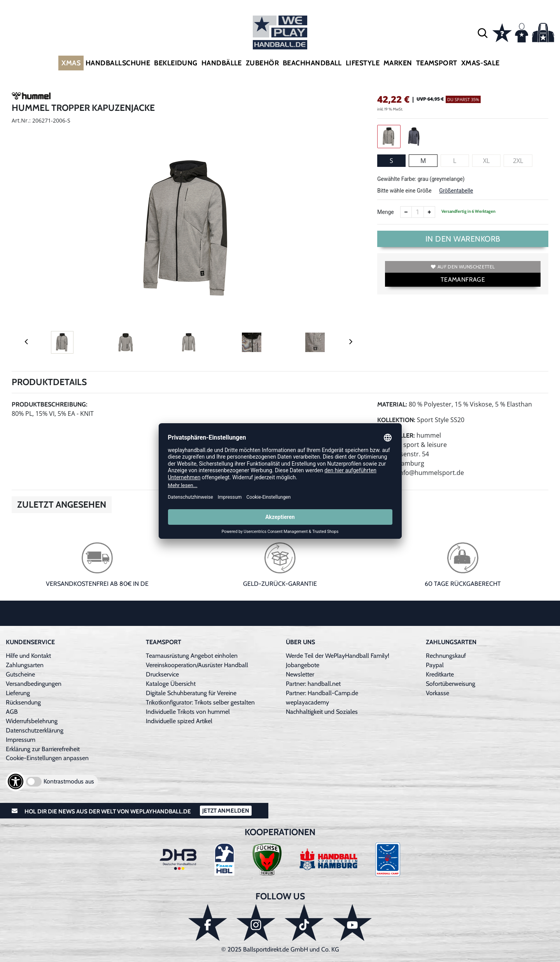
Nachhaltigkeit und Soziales (322, 712)
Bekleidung (176, 63)
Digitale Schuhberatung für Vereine (191, 693)
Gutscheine (20, 674)
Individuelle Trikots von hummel (188, 712)
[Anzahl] (418, 212)
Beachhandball (312, 63)
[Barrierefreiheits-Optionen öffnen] (16, 782)
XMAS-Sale (480, 63)
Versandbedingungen (34, 684)
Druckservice (162, 674)
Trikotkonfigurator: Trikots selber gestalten (200, 702)
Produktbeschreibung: (50, 404)
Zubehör (262, 63)
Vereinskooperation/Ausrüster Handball (197, 665)
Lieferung (18, 693)
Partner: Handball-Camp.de (322, 693)
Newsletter (300, 674)
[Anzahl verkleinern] (406, 212)
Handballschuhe (118, 63)
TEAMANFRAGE (463, 279)
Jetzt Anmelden (226, 811)
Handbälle (222, 63)
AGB (12, 712)
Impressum (21, 740)
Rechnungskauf (446, 656)
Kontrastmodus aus (69, 781)
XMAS (71, 63)
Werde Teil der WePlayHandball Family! (338, 656)
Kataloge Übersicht (171, 684)
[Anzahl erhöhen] (429, 212)
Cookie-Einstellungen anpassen (47, 758)
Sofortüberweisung (451, 684)
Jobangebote (303, 665)
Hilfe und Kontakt (28, 656)
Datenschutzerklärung (35, 730)
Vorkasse (437, 693)
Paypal (435, 665)
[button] (483, 33)
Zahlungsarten (25, 665)
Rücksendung (23, 702)
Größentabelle (456, 191)
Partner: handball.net (313, 684)
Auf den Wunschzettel (463, 267)
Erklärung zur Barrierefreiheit (43, 749)
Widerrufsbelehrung (32, 721)
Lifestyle (363, 63)
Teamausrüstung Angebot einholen (192, 656)
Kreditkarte (440, 674)
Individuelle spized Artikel (179, 721)
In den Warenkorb (463, 239)
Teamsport (437, 63)
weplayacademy (307, 702)
